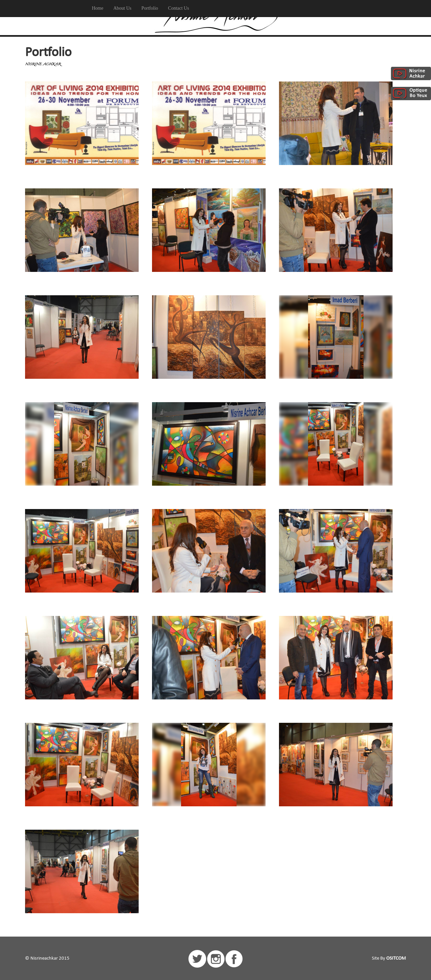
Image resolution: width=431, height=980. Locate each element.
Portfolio (150, 8)
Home (98, 8)
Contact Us (179, 8)
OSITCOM (396, 958)
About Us (122, 8)
